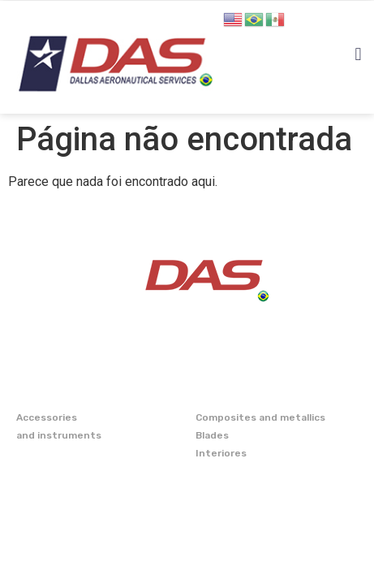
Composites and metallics (260, 417)
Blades (212, 435)
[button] (358, 55)
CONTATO (44, 525)
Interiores (221, 453)
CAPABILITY (51, 496)
